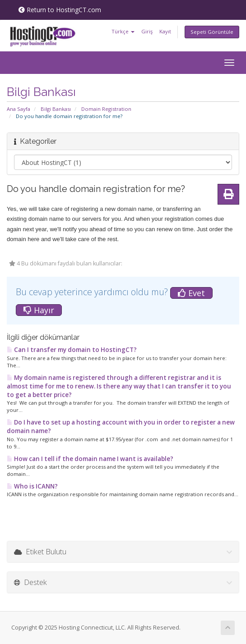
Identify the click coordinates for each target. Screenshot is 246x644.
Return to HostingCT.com (60, 10)
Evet (191, 293)
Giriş (147, 31)
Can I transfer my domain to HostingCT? (72, 350)
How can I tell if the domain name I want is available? (90, 459)
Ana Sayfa (19, 109)
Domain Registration (106, 109)
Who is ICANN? (32, 486)
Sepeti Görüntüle (212, 32)
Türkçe (123, 31)
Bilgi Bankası (56, 109)
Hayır (39, 310)
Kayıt (165, 31)
